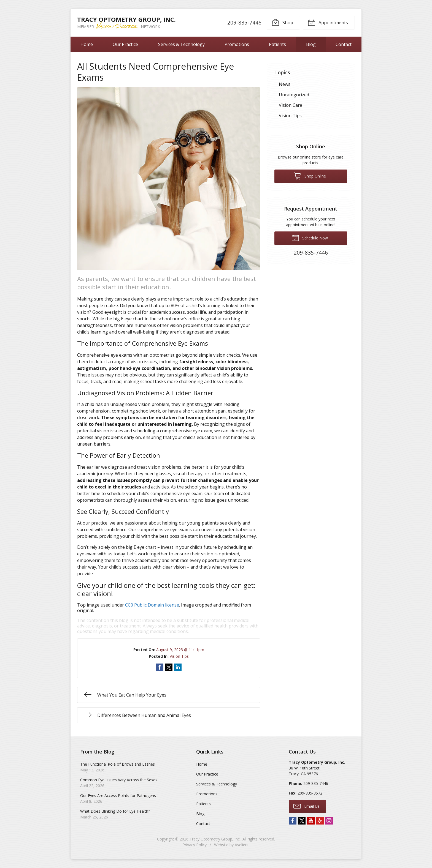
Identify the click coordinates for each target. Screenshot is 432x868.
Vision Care (291, 105)
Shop (282, 22)
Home (87, 44)
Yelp (320, 821)
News (285, 84)
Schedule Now (310, 238)
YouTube (311, 821)
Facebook (293, 821)
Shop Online (310, 176)
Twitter (302, 821)
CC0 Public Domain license (152, 605)
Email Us (307, 806)
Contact (344, 44)
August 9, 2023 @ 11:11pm (180, 650)
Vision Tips (179, 656)
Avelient (242, 845)
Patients (277, 44)
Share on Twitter (169, 667)
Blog (311, 44)
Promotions (237, 44)
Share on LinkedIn (178, 667)
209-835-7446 (244, 22)
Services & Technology (181, 44)
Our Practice (125, 44)
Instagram (329, 821)
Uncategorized (294, 95)
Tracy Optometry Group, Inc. (215, 839)
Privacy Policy (195, 845)
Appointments (328, 22)
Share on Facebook (160, 667)
